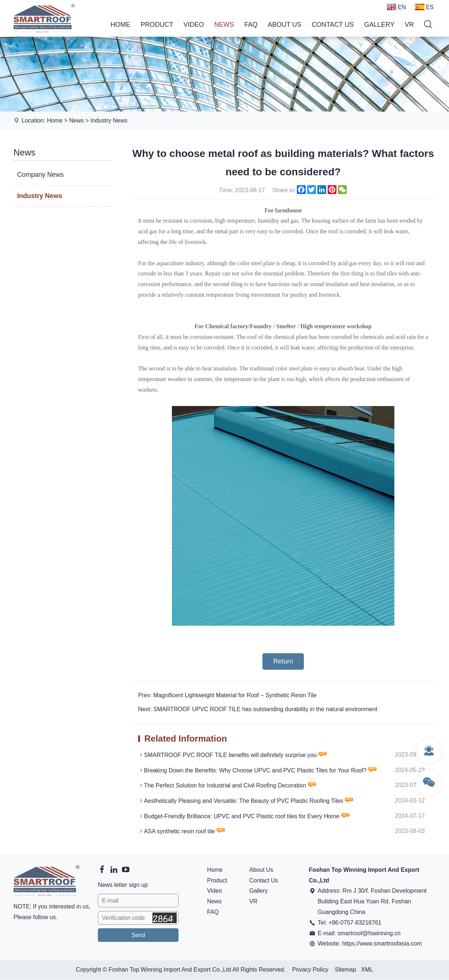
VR (409, 25)
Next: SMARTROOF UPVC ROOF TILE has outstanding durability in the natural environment (259, 710)
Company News (41, 175)
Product (157, 25)
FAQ (251, 25)
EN (396, 7)
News (224, 25)
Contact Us (333, 25)
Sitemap (345, 970)
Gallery (380, 25)
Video (194, 25)
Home (120, 25)
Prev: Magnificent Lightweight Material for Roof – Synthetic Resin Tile (228, 695)
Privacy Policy (310, 970)
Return (283, 661)
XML (367, 970)
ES (424, 7)
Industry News (109, 120)
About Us (284, 25)
